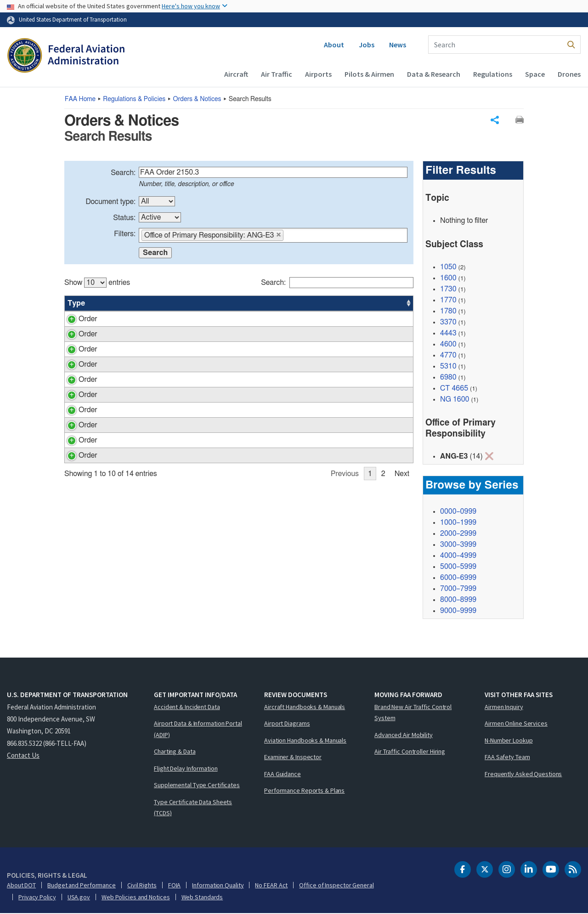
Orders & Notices (197, 99)
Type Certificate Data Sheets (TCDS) (193, 808)
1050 (448, 267)
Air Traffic (277, 74)
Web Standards (202, 897)
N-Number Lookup (509, 741)
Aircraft (236, 74)
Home (80, 99)
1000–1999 (458, 523)
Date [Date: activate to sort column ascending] (379, 303)
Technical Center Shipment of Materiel (210, 371)
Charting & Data (175, 752)
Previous (345, 584)
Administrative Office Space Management (215, 502)
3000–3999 (458, 545)
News (398, 45)
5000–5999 (458, 567)
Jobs (367, 45)
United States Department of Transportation (73, 19)
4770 (448, 355)
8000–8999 (458, 600)
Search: (123, 173)
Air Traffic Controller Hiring (410, 752)
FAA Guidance (283, 774)
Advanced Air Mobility (404, 735)
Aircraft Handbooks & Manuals (305, 707)
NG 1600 (455, 399)
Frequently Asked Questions (523, 774)
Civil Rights (142, 886)
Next (402, 584)
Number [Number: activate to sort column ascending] (112, 303)
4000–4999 (458, 556)
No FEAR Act (271, 886)
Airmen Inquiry (504, 707)
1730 (448, 289)
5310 (448, 366)
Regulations (493, 74)
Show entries (97, 283)
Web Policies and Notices (136, 897)
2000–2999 (458, 534)
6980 (448, 377)
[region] (239, 429)
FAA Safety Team (507, 757)
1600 (448, 278)
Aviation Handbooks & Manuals (305, 741)
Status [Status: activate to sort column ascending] (313, 303)
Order (77, 319)
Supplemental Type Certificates (197, 785)
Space (535, 74)
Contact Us (23, 756)
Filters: (125, 234)
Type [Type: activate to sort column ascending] (76, 303)
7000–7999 (458, 589)
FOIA (175, 886)
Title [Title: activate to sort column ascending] (157, 303)
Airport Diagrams (287, 724)
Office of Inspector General (336, 886)
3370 (448, 322)
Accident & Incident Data (187, 707)
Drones (569, 74)
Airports (318, 74)
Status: (124, 218)
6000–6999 (458, 578)
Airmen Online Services (516, 724)
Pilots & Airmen (369, 74)
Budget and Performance (82, 886)
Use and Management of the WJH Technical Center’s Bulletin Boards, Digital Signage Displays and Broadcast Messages (220, 528)
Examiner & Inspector (293, 757)
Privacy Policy (37, 897)
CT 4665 (454, 388)
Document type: (110, 202)
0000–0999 (458, 512)
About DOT (21, 886)
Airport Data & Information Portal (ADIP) (198, 729)
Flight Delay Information (186, 769)
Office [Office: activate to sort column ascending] (347, 303)
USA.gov (79, 897)
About (334, 45)
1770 (448, 300)
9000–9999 (458, 611)
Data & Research (434, 74)
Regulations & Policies (134, 99)
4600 (448, 344)
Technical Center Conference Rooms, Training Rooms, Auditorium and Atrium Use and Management (220, 450)
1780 (448, 311)
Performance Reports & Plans (304, 791)
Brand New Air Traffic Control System (413, 713)
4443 (448, 333)
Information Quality (218, 886)
